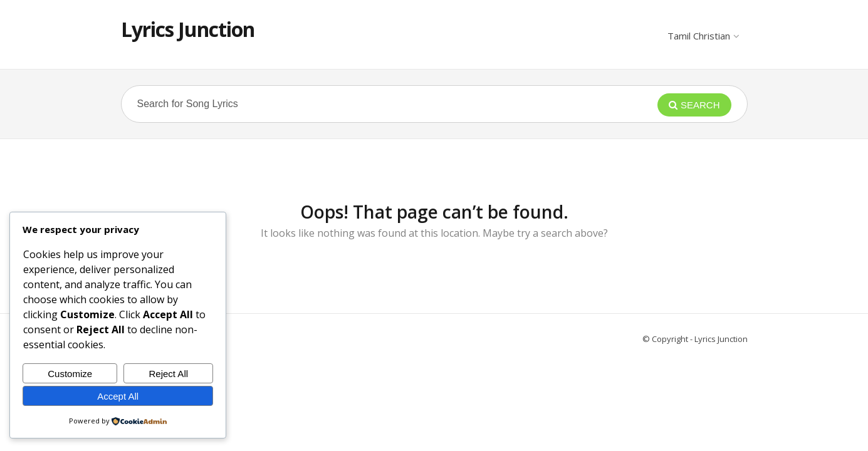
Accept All (118, 396)
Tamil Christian (703, 36)
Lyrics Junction (188, 29)
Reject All (169, 374)
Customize (70, 374)
